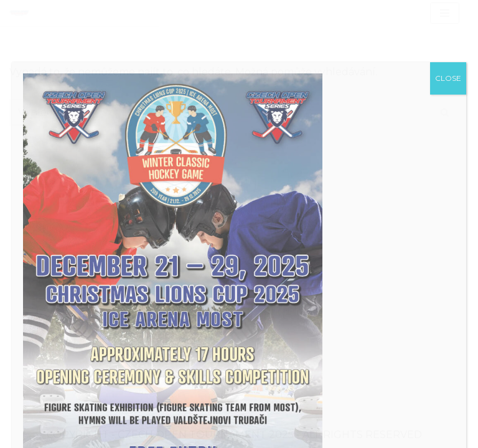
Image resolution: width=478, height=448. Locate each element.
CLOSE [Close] (448, 78)
